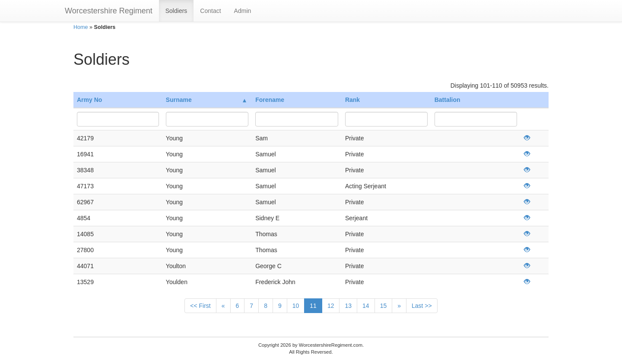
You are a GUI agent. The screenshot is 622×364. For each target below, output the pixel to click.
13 (348, 306)
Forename (270, 100)
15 (384, 306)
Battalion (447, 100)
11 (313, 306)
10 (296, 306)
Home (81, 27)
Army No (89, 100)
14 (366, 306)
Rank (352, 100)
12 (331, 306)
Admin (243, 11)
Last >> (422, 306)
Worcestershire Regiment (109, 11)
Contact (210, 11)
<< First (200, 306)
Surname (206, 100)
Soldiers (176, 11)
